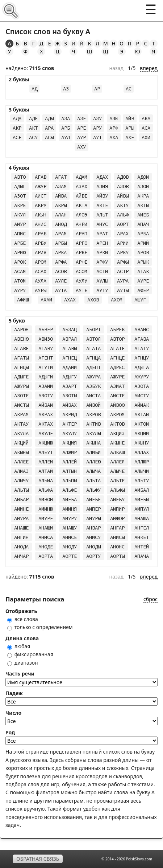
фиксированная (30, 654)
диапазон (23, 663)
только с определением (40, 627)
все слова (23, 619)
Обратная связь (38, 859)
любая (19, 646)
